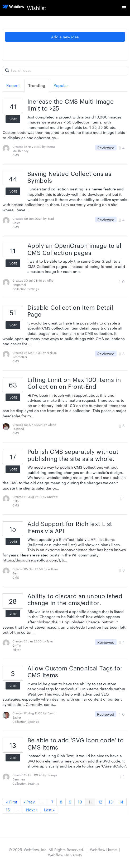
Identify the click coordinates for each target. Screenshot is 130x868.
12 (100, 802)
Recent (13, 85)
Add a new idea (65, 37)
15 (8, 810)
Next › (32, 810)
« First (12, 802)
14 (121, 802)
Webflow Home (103, 849)
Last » (49, 810)
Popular (61, 85)
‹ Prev (29, 802)
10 (80, 802)
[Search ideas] (65, 71)
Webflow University (65, 855)
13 (111, 802)
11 (90, 802)
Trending (37, 85)
